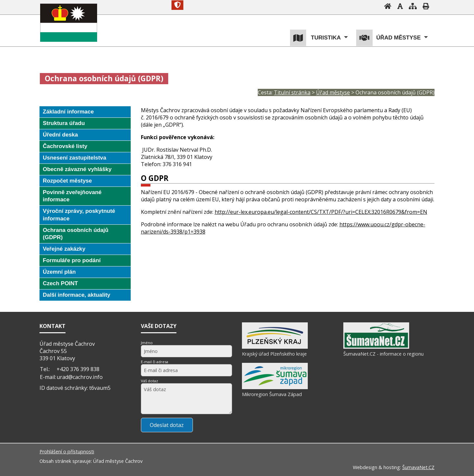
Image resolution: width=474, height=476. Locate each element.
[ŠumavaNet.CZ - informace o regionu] (376, 347)
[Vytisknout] (426, 6)
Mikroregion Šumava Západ (272, 394)
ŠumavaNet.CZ (418, 467)
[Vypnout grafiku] (400, 6)
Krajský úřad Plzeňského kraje (274, 354)
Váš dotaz (149, 381)
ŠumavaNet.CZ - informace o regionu (383, 354)
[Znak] (177, 5)
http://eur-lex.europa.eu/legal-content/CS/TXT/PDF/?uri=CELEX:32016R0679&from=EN (321, 212)
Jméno (147, 343)
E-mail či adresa (155, 362)
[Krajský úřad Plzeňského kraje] (275, 347)
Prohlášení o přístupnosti (67, 451)
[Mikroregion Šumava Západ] (275, 388)
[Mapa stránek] (413, 6)
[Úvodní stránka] (388, 6)
